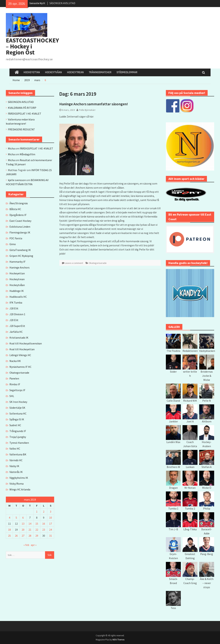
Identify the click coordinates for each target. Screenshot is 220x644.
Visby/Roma (16, 484)
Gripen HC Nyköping (21, 256)
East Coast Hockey (20, 221)
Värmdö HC (16, 460)
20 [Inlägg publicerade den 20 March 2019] (23, 530)
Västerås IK (16, 472)
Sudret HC (15, 425)
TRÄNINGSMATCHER (100, 72)
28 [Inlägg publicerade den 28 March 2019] (30, 536)
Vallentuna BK (18, 454)
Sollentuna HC (18, 413)
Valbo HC (15, 449)
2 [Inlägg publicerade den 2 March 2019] (44, 512)
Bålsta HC (15, 209)
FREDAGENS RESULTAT (21, 129)
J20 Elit (14, 320)
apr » (34, 545)
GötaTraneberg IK (20, 250)
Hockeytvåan (17, 285)
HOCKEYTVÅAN (53, 72)
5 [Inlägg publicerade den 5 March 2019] (16, 518)
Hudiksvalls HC (18, 297)
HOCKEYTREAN (75, 72)
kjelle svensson (17, 180)
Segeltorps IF (17, 390)
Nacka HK (15, 361)
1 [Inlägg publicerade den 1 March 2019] (37, 512)
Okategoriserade (98, 263)
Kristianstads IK (19, 338)
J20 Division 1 (17, 314)
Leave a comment (74, 263)
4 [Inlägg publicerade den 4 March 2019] (9, 518)
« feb (26, 545)
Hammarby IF (17, 262)
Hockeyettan (17, 273)
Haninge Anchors (20, 267)
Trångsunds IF (18, 431)
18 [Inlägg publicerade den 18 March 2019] (9, 530)
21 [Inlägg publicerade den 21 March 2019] (30, 530)
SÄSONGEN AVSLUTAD (62, 3)
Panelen (14, 378)
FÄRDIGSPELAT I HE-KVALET (25, 114)
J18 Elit (14, 308)
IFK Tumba (16, 303)
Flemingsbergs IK (20, 232)
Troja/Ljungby (18, 437)
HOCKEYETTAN (32, 72)
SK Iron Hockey (18, 402)
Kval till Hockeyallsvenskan (26, 343)
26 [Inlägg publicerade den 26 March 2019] (16, 536)
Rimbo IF (15, 384)
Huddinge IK (17, 291)
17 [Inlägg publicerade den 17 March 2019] (51, 524)
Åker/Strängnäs (19, 203)
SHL (12, 396)
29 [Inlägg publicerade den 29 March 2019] (37, 536)
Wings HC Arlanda (20, 489)
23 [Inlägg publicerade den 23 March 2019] (44, 530)
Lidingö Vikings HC (20, 355)
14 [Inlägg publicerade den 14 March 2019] (30, 524)
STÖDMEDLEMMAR (127, 72)
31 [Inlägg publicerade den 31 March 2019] (51, 536)
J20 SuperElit (17, 326)
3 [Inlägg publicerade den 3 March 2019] (51, 512)
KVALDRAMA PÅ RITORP (22, 108)
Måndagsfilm (27, 154)
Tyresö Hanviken (19, 443)
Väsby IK (14, 466)
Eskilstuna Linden (20, 227)
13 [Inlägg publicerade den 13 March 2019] (23, 524)
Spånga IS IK (17, 419)
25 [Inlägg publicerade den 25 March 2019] (9, 536)
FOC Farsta (16, 238)
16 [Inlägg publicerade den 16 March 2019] (44, 524)
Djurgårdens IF (18, 215)
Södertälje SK (17, 408)
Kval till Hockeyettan (22, 349)
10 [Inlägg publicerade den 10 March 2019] (51, 518)
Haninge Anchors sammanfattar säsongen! (94, 104)
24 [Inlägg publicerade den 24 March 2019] (51, 530)
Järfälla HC (16, 332)
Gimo (13, 244)
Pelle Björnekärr (87, 110)
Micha (11, 148)
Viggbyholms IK (19, 478)
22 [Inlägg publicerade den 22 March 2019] (37, 530)
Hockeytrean (17, 279)
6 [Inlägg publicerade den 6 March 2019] (23, 518)
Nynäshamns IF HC (20, 367)
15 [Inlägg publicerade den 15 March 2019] (37, 524)
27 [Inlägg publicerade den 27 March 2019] (23, 536)
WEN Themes (118, 640)
